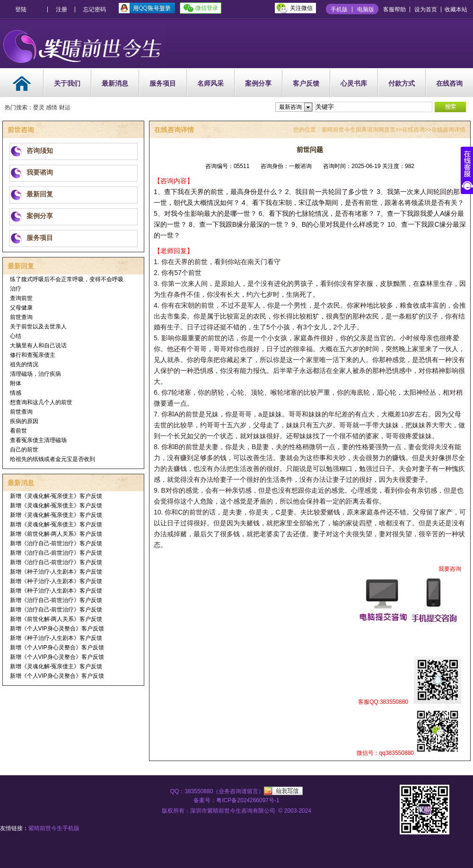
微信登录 (207, 8)
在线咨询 (449, 83)
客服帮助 (394, 9)
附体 (16, 383)
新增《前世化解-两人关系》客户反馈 (56, 534)
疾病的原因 (24, 421)
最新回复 (40, 194)
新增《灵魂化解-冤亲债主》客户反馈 (56, 496)
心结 (16, 336)
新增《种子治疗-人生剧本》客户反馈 (56, 572)
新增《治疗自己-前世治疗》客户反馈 (56, 543)
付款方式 (402, 83)
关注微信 (301, 8)
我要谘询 (40, 172)
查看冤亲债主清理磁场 (38, 440)
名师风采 (210, 83)
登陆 (21, 9)
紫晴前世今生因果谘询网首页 (359, 130)
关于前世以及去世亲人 (38, 327)
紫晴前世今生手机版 (54, 828)
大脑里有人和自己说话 (38, 345)
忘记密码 (95, 9)
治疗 (16, 289)
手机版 (339, 9)
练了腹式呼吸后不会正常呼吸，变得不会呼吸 (67, 279)
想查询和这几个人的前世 (41, 402)
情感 (16, 393)
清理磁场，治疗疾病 (35, 374)
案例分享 (258, 83)
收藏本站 (456, 9)
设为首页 (426, 9)
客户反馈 (306, 83)
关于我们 (67, 83)
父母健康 (21, 308)
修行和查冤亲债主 (33, 355)
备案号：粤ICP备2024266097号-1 (236, 800)
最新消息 (115, 83)
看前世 (18, 431)
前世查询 (21, 317)
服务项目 (163, 83)
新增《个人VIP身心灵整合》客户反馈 (57, 629)
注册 (61, 9)
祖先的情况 (24, 364)
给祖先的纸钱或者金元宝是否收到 (53, 459)
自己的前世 (24, 450)
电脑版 (366, 9)
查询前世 (21, 298)
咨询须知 (40, 151)
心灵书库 (354, 83)
